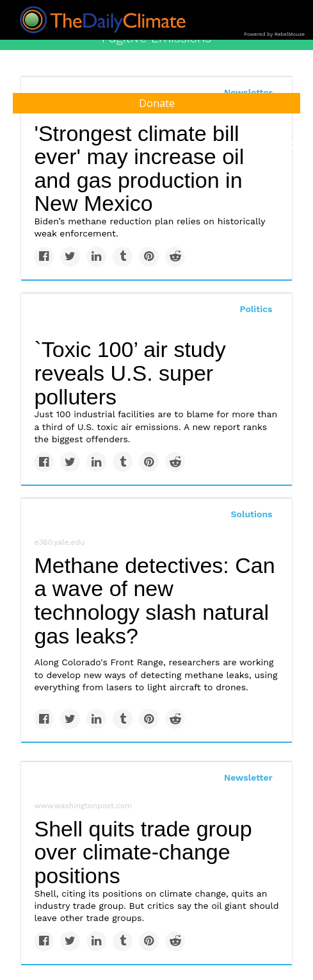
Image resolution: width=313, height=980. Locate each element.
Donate (157, 103)
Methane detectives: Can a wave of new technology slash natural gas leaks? (154, 601)
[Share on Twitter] (70, 257)
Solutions (252, 514)
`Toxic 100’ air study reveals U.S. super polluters (130, 373)
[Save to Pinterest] (149, 257)
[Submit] (295, 146)
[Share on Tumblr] (123, 257)
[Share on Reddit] (175, 257)
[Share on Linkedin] (96, 257)
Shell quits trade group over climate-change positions (143, 852)
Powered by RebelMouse (274, 34)
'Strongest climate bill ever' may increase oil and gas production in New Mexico (139, 169)
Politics (256, 309)
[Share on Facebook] (44, 257)
